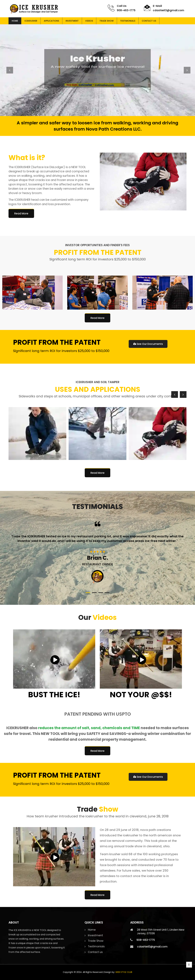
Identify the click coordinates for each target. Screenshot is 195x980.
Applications (51, 21)
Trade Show (107, 21)
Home (15, 21)
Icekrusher (31, 21)
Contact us (149, 21)
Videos (89, 21)
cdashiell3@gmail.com (169, 10)
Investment (72, 21)
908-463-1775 (126, 10)
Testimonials (128, 21)
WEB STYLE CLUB (124, 972)
